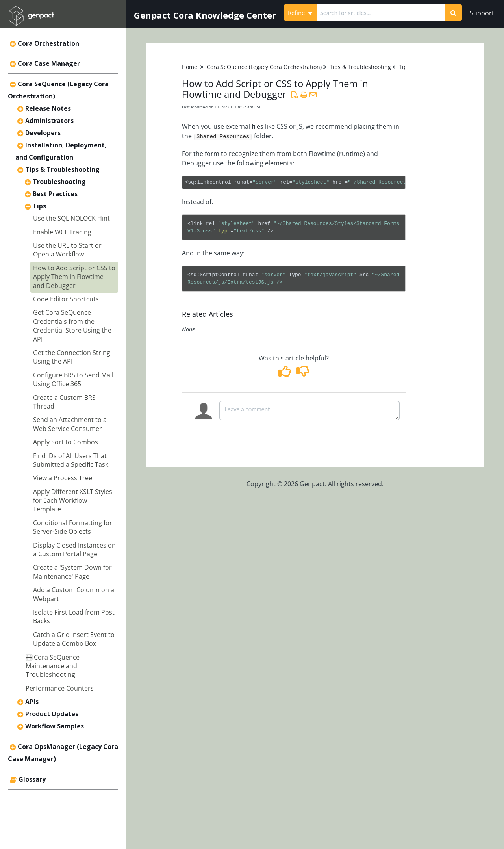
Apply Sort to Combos (66, 442)
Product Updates (52, 714)
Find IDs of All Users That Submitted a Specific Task (71, 460)
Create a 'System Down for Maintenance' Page (72, 572)
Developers (43, 133)
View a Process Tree (63, 478)
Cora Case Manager (49, 63)
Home (190, 67)
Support (482, 13)
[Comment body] (309, 411)
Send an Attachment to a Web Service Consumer (70, 424)
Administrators (49, 121)
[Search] (453, 13)
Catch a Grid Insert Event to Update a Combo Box (74, 639)
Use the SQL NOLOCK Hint (71, 218)
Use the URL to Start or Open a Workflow (67, 250)
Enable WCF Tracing (62, 232)
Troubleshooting (59, 182)
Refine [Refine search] (300, 13)
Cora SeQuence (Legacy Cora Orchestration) (264, 67)
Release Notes (48, 108)
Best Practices (55, 194)
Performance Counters (60, 688)
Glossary (32, 779)
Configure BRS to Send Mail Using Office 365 (73, 379)
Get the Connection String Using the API (72, 357)
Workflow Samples (55, 726)
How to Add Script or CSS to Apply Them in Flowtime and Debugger (74, 277)
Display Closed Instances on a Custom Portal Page (74, 550)
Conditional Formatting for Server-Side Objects (73, 527)
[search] (381, 13)
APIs (32, 702)
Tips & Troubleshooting (62, 169)
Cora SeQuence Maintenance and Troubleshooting (53, 666)
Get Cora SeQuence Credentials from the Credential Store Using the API (72, 326)
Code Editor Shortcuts (66, 299)
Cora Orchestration (48, 43)
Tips (39, 206)
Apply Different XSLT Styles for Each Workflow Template (73, 501)
